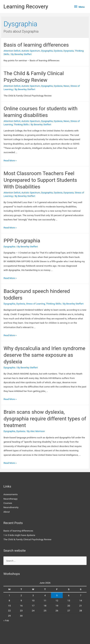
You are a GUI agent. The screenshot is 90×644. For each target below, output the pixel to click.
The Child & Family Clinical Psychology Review (27, 539)
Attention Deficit (12, 51)
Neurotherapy (10, 499)
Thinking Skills (21, 124)
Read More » (10, 160)
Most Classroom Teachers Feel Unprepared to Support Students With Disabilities (40, 180)
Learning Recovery (26, 6)
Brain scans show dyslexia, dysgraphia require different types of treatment (45, 419)
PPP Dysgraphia (22, 241)
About (7, 512)
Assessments (11, 494)
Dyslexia (58, 51)
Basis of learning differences (36, 45)
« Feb (6, 620)
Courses (8, 503)
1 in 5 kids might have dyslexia (19, 535)
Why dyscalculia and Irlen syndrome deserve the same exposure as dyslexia (44, 355)
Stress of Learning (36, 304)
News (66, 86)
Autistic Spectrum (31, 51)
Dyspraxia (69, 51)
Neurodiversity (11, 507)
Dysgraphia (47, 51)
